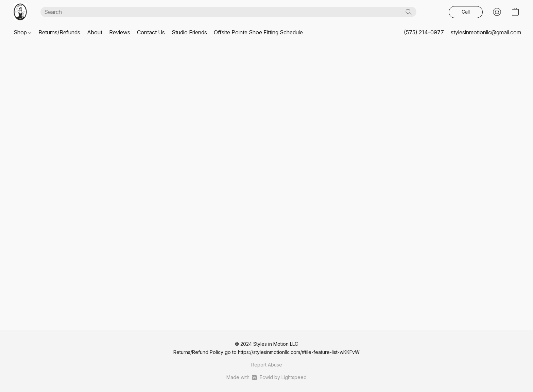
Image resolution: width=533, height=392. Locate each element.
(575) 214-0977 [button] (424, 32)
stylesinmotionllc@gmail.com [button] (486, 32)
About (95, 32)
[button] (20, 12)
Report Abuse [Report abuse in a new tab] (267, 365)
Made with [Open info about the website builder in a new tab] (266, 377)
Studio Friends (189, 32)
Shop (22, 32)
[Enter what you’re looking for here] (228, 12)
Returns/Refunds (59, 32)
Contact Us (151, 32)
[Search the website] (409, 12)
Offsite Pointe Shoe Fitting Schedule (258, 32)
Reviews (120, 32)
